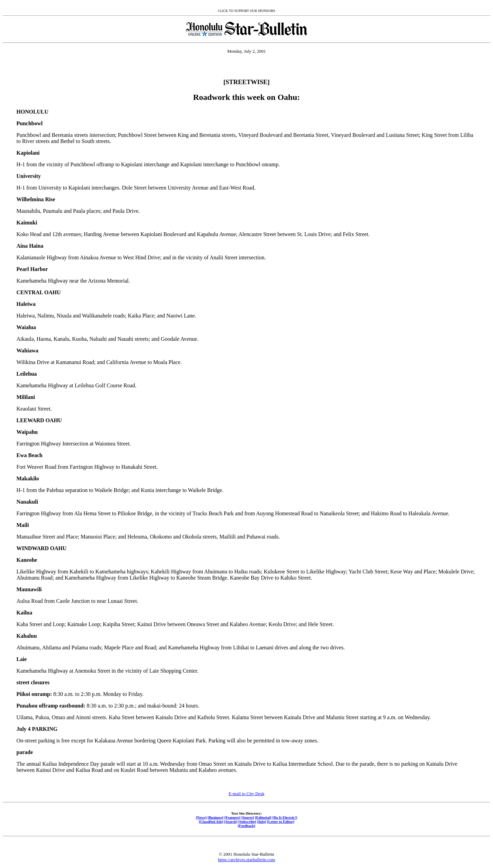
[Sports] (248, 817)
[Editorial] (263, 817)
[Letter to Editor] (281, 821)
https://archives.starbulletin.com (247, 860)
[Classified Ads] (211, 821)
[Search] (231, 821)
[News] (201, 817)
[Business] (215, 817)
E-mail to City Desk (246, 794)
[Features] (232, 817)
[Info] (262, 821)
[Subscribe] (247, 821)
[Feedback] (246, 826)
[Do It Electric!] (285, 817)
